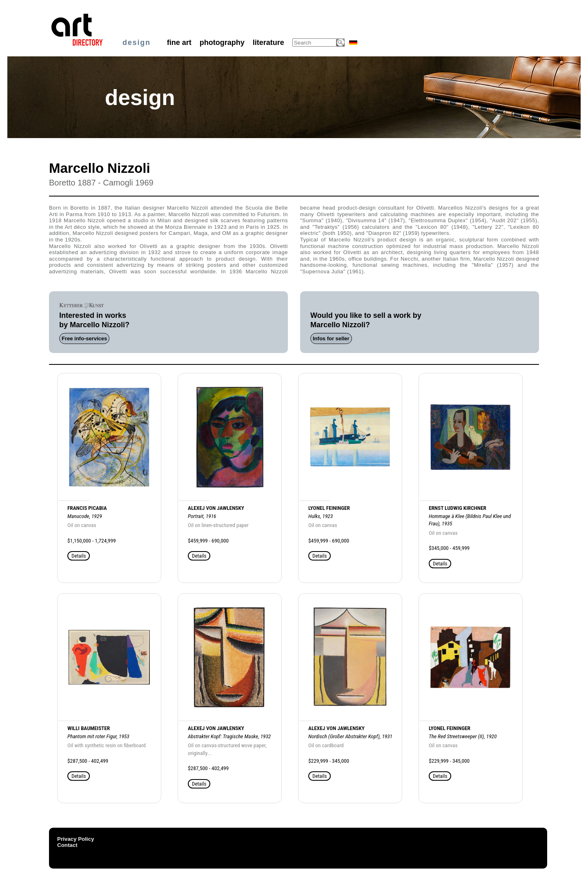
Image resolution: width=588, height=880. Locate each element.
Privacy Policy (76, 839)
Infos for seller (331, 338)
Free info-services (84, 338)
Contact (67, 845)
